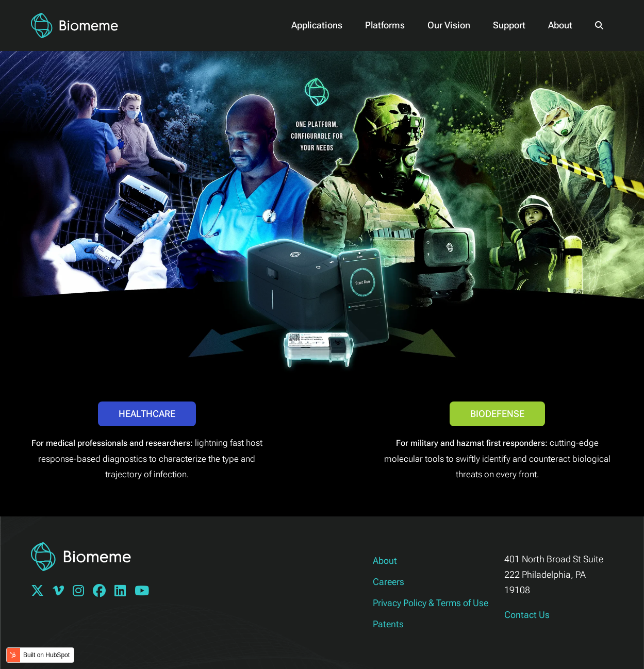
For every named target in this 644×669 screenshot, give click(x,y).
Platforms (385, 25)
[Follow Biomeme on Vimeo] (62, 592)
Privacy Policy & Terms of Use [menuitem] (431, 603)
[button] (599, 25)
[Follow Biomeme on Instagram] (82, 592)
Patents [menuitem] (388, 624)
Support (509, 25)
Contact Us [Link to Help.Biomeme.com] (527, 615)
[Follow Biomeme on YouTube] (145, 592)
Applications (317, 25)
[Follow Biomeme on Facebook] (103, 592)
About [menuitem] (385, 561)
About (560, 25)
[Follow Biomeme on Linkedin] (123, 592)
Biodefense (497, 414)
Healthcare (147, 414)
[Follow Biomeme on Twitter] (41, 592)
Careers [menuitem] (389, 582)
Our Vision (449, 25)
